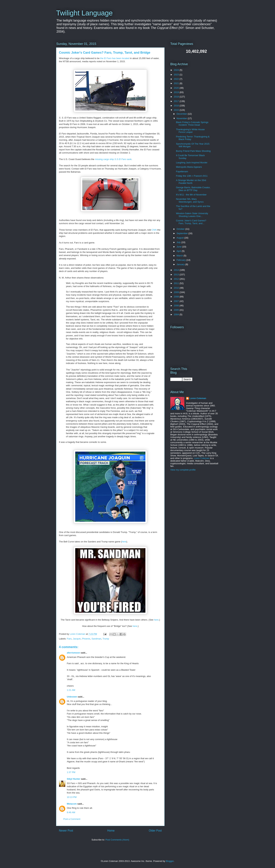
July (179, 242)
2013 (177, 275)
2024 (177, 70)
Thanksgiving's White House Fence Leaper (190, 131)
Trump (106, 639)
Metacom (72, 804)
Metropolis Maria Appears (189, 167)
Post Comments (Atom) (117, 840)
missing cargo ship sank (113, 159)
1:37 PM (71, 772)
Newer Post (66, 831)
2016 (177, 106)
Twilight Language (84, 13)
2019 (177, 92)
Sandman (96, 639)
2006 (177, 306)
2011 (177, 283)
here (124, 542)
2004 (177, 314)
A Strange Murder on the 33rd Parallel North (191, 182)
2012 (177, 279)
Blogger (170, 861)
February (182, 260)
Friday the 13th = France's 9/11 (192, 176)
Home (111, 831)
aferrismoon (73, 653)
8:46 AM (71, 812)
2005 (177, 310)
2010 (177, 288)
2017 (177, 101)
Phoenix (86, 639)
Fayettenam (182, 171)
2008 (177, 297)
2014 (177, 270)
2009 (177, 292)
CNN (154, 230)
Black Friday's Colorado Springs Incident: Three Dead (192, 124)
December (182, 114)
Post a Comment (72, 819)
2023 (177, 75)
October (181, 229)
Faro (69, 639)
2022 (177, 79)
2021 (177, 83)
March (180, 256)
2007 (177, 301)
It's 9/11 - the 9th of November (191, 195)
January (181, 264)
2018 (177, 97)
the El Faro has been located (115, 58)
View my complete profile (183, 470)
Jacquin (77, 639)
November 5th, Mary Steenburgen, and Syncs (190, 200)
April (179, 251)
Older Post (155, 831)
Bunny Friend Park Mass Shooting (193, 151)
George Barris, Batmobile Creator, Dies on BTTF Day (193, 189)
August (180, 238)
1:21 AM (71, 690)
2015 (177, 110)
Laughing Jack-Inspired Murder (192, 163)
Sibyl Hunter (74, 779)
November (182, 118)
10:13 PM (72, 797)
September (182, 233)
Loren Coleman (198, 398)
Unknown (72, 697)
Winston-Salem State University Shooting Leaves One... (192, 215)
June (179, 247)
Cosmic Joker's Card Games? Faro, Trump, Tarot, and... (191, 222)
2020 (177, 88)
